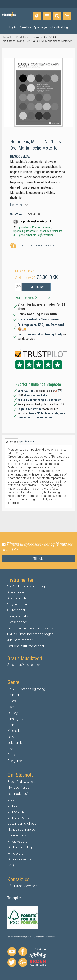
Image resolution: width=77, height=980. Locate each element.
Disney (13, 713)
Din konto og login (21, 847)
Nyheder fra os (18, 787)
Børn (11, 707)
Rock (11, 755)
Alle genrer (15, 761)
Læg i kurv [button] (37, 287)
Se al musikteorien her (24, 665)
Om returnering (18, 817)
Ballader (13, 695)
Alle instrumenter (20, 640)
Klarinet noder (17, 598)
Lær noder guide (19, 794)
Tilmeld (38, 559)
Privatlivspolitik (18, 841)
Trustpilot (21, 349)
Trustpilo (14, 898)
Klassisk (14, 731)
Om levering (16, 811)
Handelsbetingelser (22, 829)
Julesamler (16, 743)
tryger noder (18, 604)
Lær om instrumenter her (26, 646)
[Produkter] (47, 16)
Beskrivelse (12, 442)
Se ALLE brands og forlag (26, 586)
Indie (11, 725)
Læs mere (16, 205)
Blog (11, 799)
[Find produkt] (57, 16)
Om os (12, 805)
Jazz (11, 737)
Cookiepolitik (17, 835)
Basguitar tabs (18, 616)
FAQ (11, 865)
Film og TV (15, 719)
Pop (11, 749)
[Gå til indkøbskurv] (67, 16)
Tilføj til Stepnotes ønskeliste (32, 246)
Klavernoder (16, 592)
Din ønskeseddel (20, 859)
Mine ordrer (16, 853)
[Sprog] (37, 16)
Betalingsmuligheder (22, 823)
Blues (12, 701)
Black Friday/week (21, 782)
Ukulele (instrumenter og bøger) (30, 634)
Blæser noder (17, 622)
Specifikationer (27, 442)
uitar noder (17, 610)
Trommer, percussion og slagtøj (31, 628)
